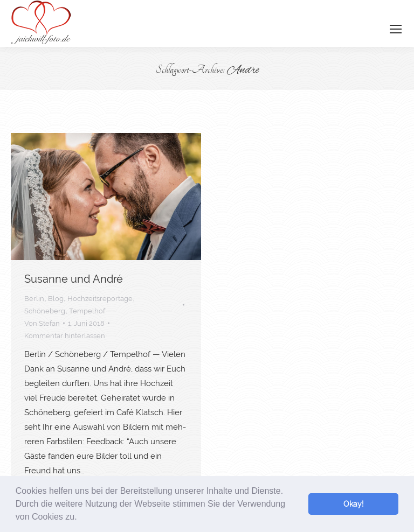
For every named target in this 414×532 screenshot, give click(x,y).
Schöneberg (45, 311)
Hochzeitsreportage (100, 299)
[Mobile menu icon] (396, 29)
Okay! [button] (354, 504)
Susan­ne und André (74, 279)
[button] (81, 518)
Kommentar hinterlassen (65, 336)
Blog (56, 299)
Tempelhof (87, 311)
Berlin (34, 299)
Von (42, 323)
